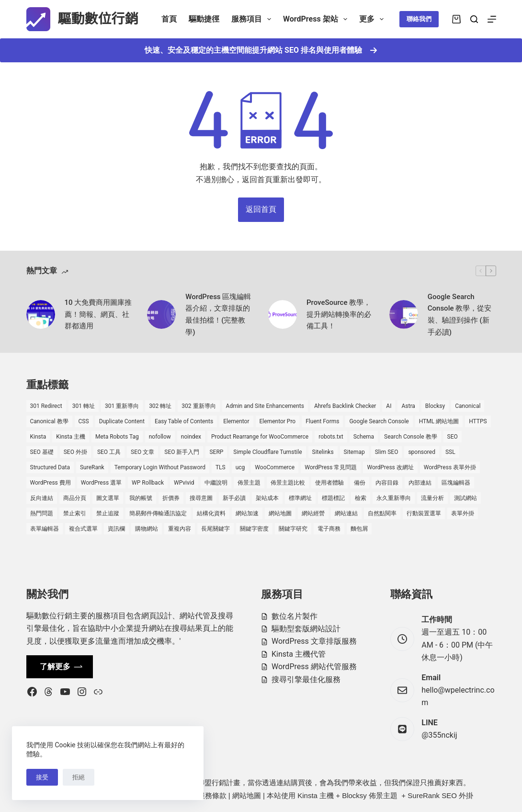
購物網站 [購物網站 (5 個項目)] (147, 529)
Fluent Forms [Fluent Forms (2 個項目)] (322, 421)
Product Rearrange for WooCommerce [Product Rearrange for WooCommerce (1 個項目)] (260, 437)
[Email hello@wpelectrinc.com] (402, 690)
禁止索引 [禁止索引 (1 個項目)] (75, 513)
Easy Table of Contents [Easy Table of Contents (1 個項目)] (184, 421)
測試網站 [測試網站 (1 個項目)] (465, 498)
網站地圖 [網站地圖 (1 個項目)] (280, 513)
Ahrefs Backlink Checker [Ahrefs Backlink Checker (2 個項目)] (345, 406)
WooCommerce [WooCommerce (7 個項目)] (275, 467)
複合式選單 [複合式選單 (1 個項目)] (83, 529)
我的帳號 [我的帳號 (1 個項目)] (141, 498)
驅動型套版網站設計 (306, 629)
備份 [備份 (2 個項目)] (360, 483)
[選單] (492, 19)
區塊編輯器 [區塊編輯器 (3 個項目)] (456, 483)
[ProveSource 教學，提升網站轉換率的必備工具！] (283, 314)
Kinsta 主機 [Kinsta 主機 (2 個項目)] (71, 437)
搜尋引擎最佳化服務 (306, 679)
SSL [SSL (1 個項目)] (450, 452)
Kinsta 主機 (316, 795)
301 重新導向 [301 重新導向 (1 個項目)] (122, 406)
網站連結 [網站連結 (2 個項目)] (346, 513)
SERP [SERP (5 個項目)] (216, 452)
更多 (373, 19)
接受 (42, 777)
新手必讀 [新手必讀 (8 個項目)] (234, 498)
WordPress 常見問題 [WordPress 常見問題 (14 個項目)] (331, 467)
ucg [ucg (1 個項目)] (240, 467)
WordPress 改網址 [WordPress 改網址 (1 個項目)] (390, 467)
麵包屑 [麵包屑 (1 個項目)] (359, 529)
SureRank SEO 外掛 (440, 795)
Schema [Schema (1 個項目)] (364, 437)
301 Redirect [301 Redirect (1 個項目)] (46, 406)
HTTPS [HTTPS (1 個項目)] (478, 421)
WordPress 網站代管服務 (314, 667)
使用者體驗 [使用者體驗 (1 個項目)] (329, 483)
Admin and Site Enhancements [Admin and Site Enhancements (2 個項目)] (265, 406)
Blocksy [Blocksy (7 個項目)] (435, 406)
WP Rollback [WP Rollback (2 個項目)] (148, 483)
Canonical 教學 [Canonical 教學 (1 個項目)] (49, 421)
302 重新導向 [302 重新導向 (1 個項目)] (199, 406)
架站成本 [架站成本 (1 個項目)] (267, 498)
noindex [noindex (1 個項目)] (191, 437)
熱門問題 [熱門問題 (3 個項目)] (42, 513)
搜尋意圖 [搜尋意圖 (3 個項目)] (201, 498)
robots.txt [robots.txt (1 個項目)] (331, 437)
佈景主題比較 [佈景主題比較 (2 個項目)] (288, 483)
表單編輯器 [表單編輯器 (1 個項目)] (45, 529)
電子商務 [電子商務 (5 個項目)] (329, 529)
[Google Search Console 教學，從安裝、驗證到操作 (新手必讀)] (404, 314)
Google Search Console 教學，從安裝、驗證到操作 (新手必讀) (460, 314)
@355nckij (439, 735)
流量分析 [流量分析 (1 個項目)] (432, 498)
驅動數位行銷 (98, 19)
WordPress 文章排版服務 (314, 641)
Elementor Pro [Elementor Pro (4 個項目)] (278, 421)
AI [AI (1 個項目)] (389, 406)
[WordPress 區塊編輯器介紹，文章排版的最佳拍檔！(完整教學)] (161, 314)
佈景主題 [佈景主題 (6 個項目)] (249, 483)
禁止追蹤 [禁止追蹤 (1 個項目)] (108, 513)
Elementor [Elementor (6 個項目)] (236, 421)
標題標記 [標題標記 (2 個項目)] (333, 498)
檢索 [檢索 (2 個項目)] (361, 498)
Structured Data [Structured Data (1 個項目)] (50, 467)
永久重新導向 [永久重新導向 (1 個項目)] (394, 498)
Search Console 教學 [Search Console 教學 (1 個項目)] (410, 437)
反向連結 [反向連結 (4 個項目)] (42, 498)
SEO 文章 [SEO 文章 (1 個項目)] (142, 452)
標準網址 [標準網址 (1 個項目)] (300, 498)
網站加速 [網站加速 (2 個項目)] (247, 513)
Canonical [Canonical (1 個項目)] (468, 406)
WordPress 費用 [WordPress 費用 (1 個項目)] (51, 483)
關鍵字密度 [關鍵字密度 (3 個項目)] (254, 529)
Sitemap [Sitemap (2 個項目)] (354, 452)
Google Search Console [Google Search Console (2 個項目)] (379, 421)
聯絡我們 (419, 19)
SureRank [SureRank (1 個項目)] (92, 467)
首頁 (169, 19)
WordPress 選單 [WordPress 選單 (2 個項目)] (101, 483)
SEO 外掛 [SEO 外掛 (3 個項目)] (75, 452)
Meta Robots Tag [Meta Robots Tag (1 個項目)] (117, 437)
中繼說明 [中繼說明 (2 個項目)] (216, 483)
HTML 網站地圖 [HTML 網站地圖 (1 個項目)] (439, 421)
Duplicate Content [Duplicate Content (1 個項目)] (122, 421)
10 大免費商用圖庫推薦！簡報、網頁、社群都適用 (98, 314)
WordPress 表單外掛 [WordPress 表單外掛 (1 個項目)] (450, 467)
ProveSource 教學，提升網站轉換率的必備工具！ (339, 314)
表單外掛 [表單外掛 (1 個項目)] (463, 513)
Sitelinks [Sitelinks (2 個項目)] (323, 452)
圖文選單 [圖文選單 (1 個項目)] (108, 498)
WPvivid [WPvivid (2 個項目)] (184, 483)
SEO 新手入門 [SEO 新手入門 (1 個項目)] (182, 452)
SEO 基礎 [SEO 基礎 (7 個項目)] (42, 452)
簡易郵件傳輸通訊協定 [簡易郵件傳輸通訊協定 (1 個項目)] (158, 513)
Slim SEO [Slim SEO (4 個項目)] (387, 452)
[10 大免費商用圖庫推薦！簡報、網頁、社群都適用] (41, 314)
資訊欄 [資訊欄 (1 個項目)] (116, 529)
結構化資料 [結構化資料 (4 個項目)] (211, 513)
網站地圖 (247, 795)
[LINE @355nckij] (402, 729)
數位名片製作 (295, 616)
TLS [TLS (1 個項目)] (221, 467)
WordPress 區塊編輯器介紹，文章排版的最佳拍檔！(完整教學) (218, 314)
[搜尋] (474, 19)
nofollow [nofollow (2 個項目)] (160, 437)
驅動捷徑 (204, 19)
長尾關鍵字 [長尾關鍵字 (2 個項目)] (216, 529)
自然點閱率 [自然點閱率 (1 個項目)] (382, 513)
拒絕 (79, 777)
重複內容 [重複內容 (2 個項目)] (180, 529)
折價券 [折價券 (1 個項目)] (171, 498)
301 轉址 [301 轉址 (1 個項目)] (84, 406)
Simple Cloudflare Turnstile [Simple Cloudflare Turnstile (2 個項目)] (267, 452)
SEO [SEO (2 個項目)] (453, 437)
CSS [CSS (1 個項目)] (84, 421)
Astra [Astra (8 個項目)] (408, 406)
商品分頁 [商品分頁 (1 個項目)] (75, 498)
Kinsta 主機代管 (299, 654)
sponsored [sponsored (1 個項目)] (422, 452)
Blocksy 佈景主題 (370, 795)
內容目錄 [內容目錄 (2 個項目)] (387, 483)
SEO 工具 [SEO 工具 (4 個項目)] (109, 452)
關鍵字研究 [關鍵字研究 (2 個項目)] (293, 529)
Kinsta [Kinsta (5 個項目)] (38, 437)
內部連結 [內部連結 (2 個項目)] (420, 483)
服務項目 (253, 19)
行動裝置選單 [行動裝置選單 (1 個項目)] (424, 513)
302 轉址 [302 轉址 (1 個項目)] (160, 406)
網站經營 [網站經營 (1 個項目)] (313, 513)
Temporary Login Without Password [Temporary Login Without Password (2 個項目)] (160, 467)
